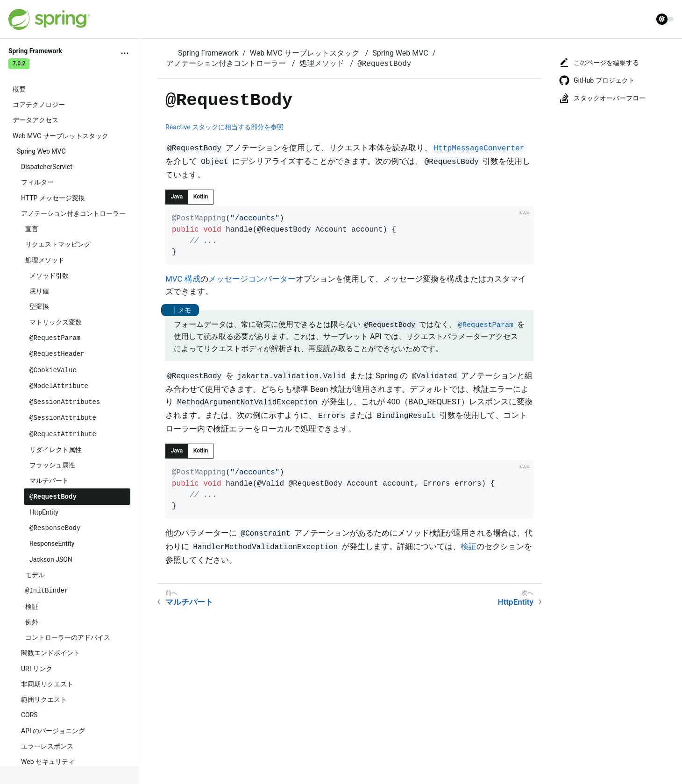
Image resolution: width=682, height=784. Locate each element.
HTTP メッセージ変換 (53, 198)
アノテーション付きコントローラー (73, 213)
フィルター (37, 182)
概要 (19, 89)
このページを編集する (599, 63)
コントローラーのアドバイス (68, 637)
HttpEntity (44, 512)
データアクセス (36, 120)
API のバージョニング (53, 731)
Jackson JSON (51, 559)
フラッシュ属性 (52, 465)
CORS (29, 715)
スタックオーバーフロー (602, 98)
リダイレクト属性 (56, 450)
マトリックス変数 (56, 322)
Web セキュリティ (48, 762)
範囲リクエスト (44, 699)
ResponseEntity (52, 544)
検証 (32, 607)
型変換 (39, 306)
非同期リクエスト (47, 684)
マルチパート (49, 480)
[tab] (177, 197)
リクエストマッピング (58, 244)
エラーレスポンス (47, 746)
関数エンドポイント (50, 653)
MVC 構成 (183, 279)
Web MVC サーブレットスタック (60, 136)
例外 (32, 622)
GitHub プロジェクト (597, 80)
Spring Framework (208, 53)
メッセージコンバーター (252, 279)
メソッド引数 (49, 275)
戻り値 (39, 291)
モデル (35, 575)
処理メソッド (45, 260)
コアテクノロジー (39, 105)
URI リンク (37, 669)
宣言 (32, 229)
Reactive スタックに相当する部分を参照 (224, 127)
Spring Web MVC (41, 151)
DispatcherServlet (47, 167)
